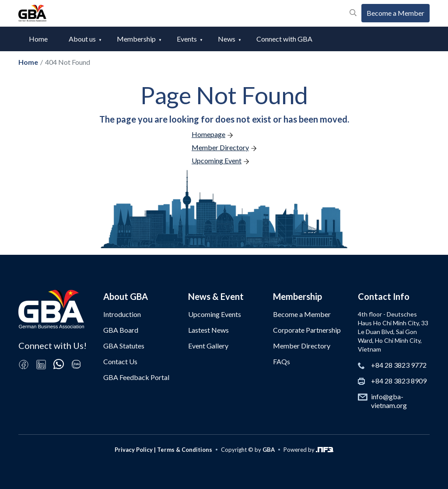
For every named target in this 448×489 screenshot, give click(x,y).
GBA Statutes (124, 346)
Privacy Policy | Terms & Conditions (163, 450)
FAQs (282, 361)
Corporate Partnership (307, 330)
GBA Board (121, 330)
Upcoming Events (215, 314)
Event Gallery (208, 346)
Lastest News (208, 330)
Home (38, 39)
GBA (269, 450)
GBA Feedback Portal (136, 377)
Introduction (122, 314)
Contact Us (120, 361)
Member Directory (302, 346)
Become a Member (395, 13)
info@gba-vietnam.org (389, 401)
